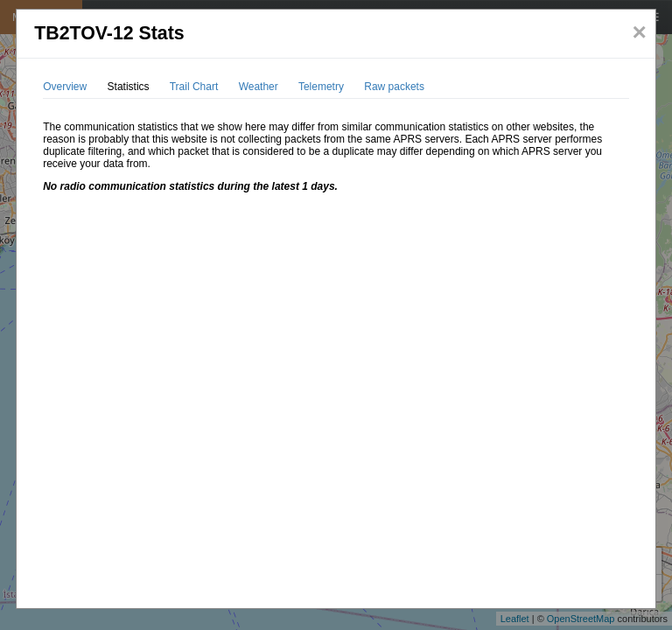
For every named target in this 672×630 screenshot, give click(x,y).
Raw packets (394, 87)
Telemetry (321, 87)
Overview (65, 87)
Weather (259, 87)
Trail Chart (194, 87)
